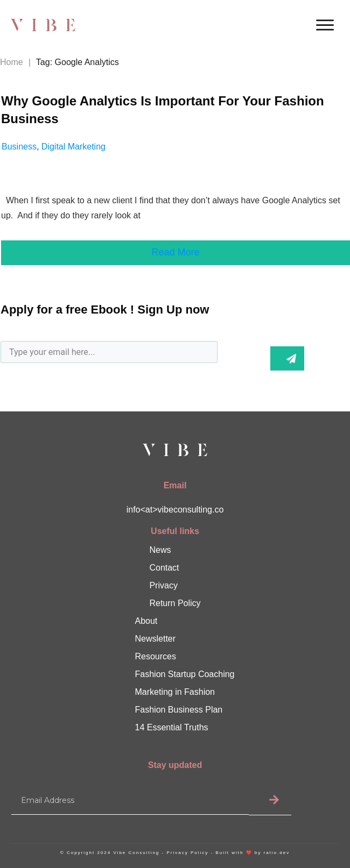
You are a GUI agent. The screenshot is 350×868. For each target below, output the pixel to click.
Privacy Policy (187, 853)
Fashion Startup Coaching (185, 674)
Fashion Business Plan (179, 710)
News (160, 550)
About (146, 621)
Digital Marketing (73, 147)
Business (19, 147)
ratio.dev (276, 853)
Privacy (163, 585)
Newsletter (156, 639)
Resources (156, 656)
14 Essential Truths (172, 727)
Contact (164, 568)
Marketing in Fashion (175, 692)
